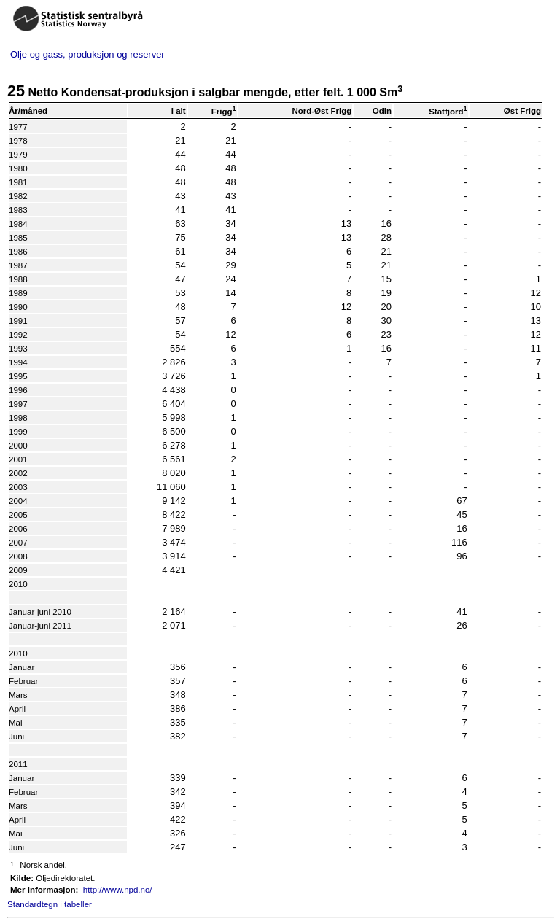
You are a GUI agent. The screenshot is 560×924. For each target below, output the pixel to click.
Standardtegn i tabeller (50, 904)
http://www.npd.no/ (118, 890)
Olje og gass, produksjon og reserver (87, 54)
